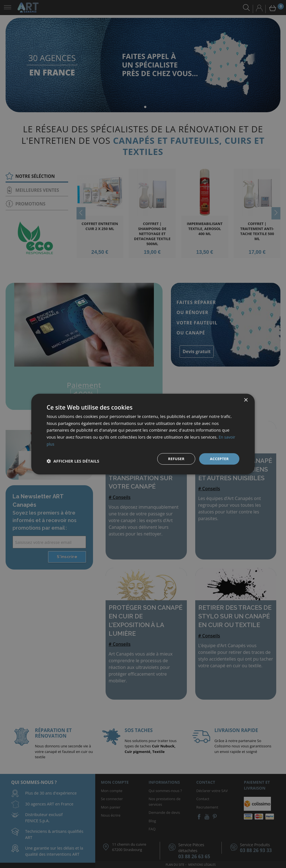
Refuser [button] (174, 459)
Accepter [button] (219, 459)
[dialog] (143, 434)
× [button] (246, 400)
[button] (73, 461)
